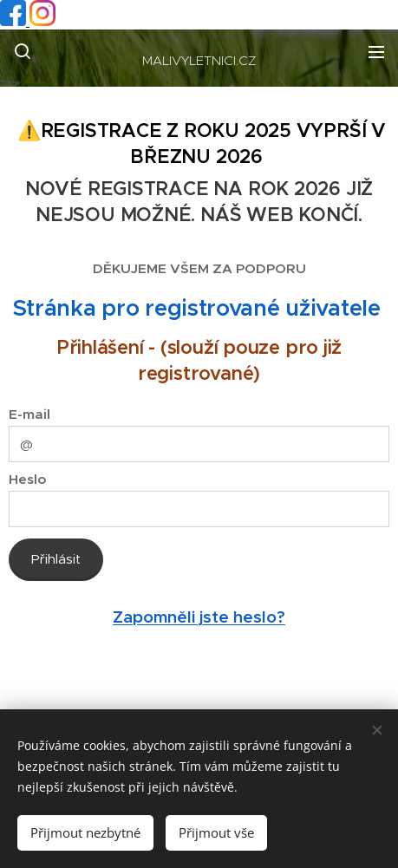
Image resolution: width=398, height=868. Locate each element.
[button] (23, 51)
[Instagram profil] (42, 21)
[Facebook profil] (15, 21)
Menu (376, 52)
